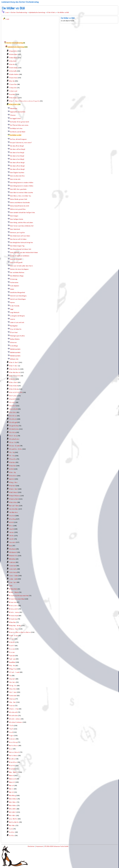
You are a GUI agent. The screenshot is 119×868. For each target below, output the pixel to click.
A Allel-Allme (13, 58)
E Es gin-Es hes (14, 426)
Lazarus (13, 319)
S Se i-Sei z (12, 682)
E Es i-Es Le (12, 432)
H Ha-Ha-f (12, 486)
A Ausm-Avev (13, 78)
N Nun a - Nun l (14, 629)
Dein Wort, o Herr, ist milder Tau (21, 196)
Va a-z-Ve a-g (13, 742)
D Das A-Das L (13, 98)
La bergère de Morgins (17, 316)
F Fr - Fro (12, 456)
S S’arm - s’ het (14, 709)
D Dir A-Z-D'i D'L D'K (16, 393)
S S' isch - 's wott (14, 672)
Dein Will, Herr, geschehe (18, 189)
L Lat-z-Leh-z (13, 569)
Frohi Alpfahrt (15, 286)
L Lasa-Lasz (12, 566)
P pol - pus (12, 659)
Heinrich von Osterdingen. (18, 296)
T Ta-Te (11, 726)
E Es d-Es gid (13, 422)
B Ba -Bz (12, 81)
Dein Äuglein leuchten (17, 173)
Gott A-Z (12, 479)
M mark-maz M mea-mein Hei (19, 596)
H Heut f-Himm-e (14, 496)
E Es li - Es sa (13, 436)
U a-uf (11, 732)
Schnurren (13, 343)
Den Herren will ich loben (18, 239)
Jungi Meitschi (15, 313)
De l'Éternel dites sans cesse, (19, 125)
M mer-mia (13, 602)
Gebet (12, 289)
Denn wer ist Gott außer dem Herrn (21, 266)
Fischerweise (14, 283)
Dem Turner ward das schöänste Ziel (22, 226)
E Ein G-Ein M (13, 409)
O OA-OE (12, 642)
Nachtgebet (14, 326)
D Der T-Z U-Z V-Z (15, 376)
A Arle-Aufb (13, 71)
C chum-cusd (13, 91)
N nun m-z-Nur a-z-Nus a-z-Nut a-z (20, 632)
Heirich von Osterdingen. (18, 299)
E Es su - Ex (12, 442)
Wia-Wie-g (12, 796)
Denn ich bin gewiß (16, 263)
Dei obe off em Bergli (17, 146)
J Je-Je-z (11, 532)
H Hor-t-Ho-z (13, 502)
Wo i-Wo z (12, 826)
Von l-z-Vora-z (13, 756)
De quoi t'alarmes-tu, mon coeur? (21, 143)
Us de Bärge (14, 346)
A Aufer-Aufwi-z (14, 74)
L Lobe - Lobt (13, 579)
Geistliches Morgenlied (17, 293)
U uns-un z (12, 739)
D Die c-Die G (13, 383)
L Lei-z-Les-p (13, 572)
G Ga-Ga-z (12, 462)
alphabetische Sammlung (37, 13)
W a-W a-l (12, 759)
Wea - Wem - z (14, 772)
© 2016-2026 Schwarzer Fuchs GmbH (57, 846)
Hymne (12, 303)
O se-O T (12, 646)
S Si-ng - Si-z (13, 686)
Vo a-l (11, 749)
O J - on (11, 639)
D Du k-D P (12, 399)
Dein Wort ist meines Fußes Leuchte (22, 193)
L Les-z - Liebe (13, 576)
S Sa (10, 676)
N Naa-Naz (12, 622)
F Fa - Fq (12, 452)
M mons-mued (14, 616)
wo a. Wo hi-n (13, 819)
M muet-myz (13, 619)
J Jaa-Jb (11, 529)
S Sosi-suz (12, 699)
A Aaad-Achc (13, 51)
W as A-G (12, 766)
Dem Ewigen (14, 216)
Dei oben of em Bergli (17, 153)
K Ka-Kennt (12, 549)
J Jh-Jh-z (11, 536)
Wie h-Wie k (13, 799)
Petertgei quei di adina (17, 336)
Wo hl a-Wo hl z (14, 822)
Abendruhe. (14, 109)
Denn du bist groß (16, 259)
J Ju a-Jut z (12, 542)
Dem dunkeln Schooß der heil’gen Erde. (23, 213)
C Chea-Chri (13, 88)
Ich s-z (11, 526)
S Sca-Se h (12, 679)
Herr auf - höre (14, 506)
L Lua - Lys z (13, 582)
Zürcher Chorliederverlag (19, 13)
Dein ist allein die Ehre (17, 176)
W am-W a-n (13, 762)
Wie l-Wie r (13, 802)
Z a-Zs (11, 829)
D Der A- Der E (14, 363)
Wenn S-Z (12, 782)
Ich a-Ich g (12, 519)
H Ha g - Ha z (13, 482)
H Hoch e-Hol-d (14, 499)
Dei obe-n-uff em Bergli (18, 149)
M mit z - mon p (14, 612)
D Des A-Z (12, 379)
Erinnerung (14, 279)
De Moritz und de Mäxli (18, 132)
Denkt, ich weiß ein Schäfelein (20, 256)
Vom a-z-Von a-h (14, 752)
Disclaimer (31, 846)
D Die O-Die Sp (14, 389)
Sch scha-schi (13, 712)
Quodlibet (12, 662)
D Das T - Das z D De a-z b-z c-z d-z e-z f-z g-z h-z (24, 101)
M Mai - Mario (14, 592)
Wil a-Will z (13, 809)
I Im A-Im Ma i (14, 509)
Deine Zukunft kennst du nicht (20, 206)
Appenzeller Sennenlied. (18, 112)
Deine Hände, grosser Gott (19, 199)
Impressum (40, 846)
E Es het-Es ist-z (14, 429)
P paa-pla (12, 656)
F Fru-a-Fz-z (13, 459)
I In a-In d (12, 516)
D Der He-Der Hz (14, 369)
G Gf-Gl (11, 469)
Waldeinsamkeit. (15, 349)
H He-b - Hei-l (13, 489)
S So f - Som (13, 692)
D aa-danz (12, 94)
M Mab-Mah (13, 589)
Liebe (11, 586)
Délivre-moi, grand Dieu (18, 209)
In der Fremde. (15, 306)
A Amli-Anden (13, 68)
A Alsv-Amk (13, 61)
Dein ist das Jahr (15, 179)
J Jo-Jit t (11, 539)
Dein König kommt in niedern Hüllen (22, 183)
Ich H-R (11, 522)
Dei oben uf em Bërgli (17, 159)
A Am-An (12, 64)
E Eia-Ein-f (12, 406)
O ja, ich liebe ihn (16, 329)
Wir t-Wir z (12, 816)
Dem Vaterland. (15, 229)
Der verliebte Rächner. (17, 273)
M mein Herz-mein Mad (17, 599)
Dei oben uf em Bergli (17, 156)
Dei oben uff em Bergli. (18, 166)
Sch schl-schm (13, 716)
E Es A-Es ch (13, 419)
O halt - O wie (13, 636)
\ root (7, 13)
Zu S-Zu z (12, 836)
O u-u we (12, 649)
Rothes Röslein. (15, 339)
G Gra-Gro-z (13, 476)
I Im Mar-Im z (13, 512)
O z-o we (12, 652)
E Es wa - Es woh (14, 446)
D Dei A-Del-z (51, 13)
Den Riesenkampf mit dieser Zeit (21, 249)
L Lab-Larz (12, 562)
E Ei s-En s (12, 402)
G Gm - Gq (12, 472)
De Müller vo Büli (63, 13)
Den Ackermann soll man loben (20, 236)
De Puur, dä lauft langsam (18, 139)
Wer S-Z (11, 792)
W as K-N (12, 769)
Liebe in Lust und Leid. (17, 323)
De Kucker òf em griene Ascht (20, 122)
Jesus (11, 546)
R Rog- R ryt (13, 669)
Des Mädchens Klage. (17, 276)
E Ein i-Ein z (13, 412)
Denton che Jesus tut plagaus (19, 269)
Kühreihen (12, 559)
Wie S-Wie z (13, 806)
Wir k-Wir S (13, 812)
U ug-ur (11, 736)
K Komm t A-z (13, 556)
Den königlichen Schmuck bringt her (22, 243)
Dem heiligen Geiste (17, 219)
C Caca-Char (13, 84)
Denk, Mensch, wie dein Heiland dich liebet (24, 253)
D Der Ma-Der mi (15, 373)
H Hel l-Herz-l (13, 492)
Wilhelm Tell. (14, 359)
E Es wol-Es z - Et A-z (15, 449)
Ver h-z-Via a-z (14, 746)
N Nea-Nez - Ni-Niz (15, 626)
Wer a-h (11, 786)
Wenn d (11, 776)
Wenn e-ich (13, 779)
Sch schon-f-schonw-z (16, 722)
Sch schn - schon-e (15, 719)
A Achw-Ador (13, 54)
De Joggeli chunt (15, 119)
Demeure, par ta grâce (17, 233)
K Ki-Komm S (13, 552)
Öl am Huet (14, 333)
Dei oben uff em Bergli (17, 163)
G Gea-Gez (12, 466)
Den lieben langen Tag (17, 246)
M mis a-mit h (13, 609)
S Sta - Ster (12, 702)
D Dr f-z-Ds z (13, 396)
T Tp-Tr (11, 729)
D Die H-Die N (13, 386)
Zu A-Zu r (12, 832)
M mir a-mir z (13, 606)
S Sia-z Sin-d (13, 689)
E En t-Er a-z (13, 416)
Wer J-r (11, 789)
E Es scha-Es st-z (14, 439)
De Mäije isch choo (16, 129)
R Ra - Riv (12, 666)
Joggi (12, 309)
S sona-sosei (13, 696)
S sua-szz (12, 706)
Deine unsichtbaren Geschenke (20, 203)
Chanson (13, 115)
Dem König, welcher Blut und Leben (22, 223)
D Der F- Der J (13, 366)
